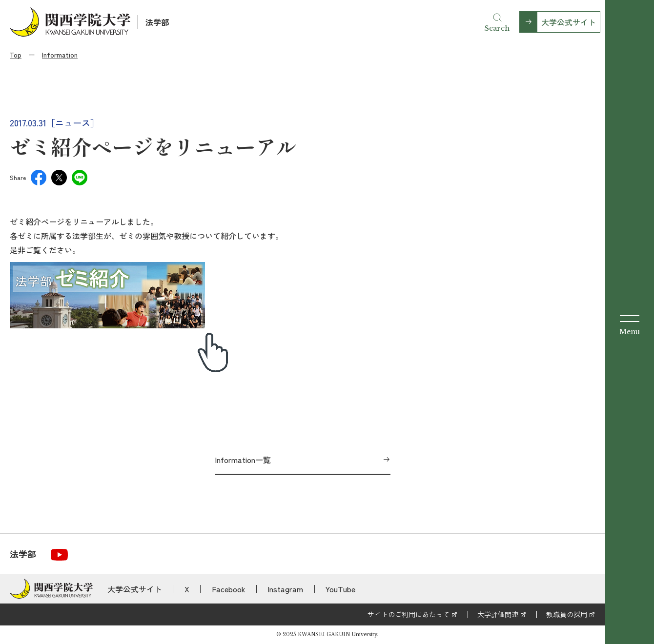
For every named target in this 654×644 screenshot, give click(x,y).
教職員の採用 (567, 614)
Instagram (285, 589)
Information (60, 55)
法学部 (157, 22)
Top (16, 55)
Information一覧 (243, 460)
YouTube (340, 589)
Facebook (229, 589)
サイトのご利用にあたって (409, 614)
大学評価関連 (498, 614)
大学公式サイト (569, 22)
